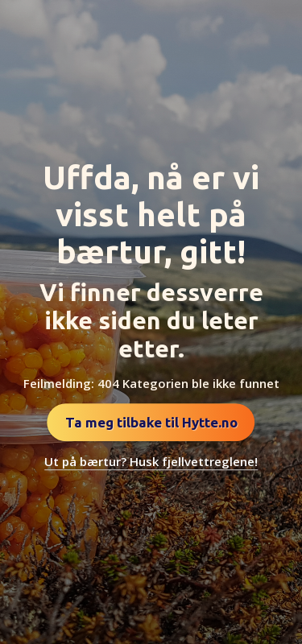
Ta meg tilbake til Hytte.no (151, 422)
